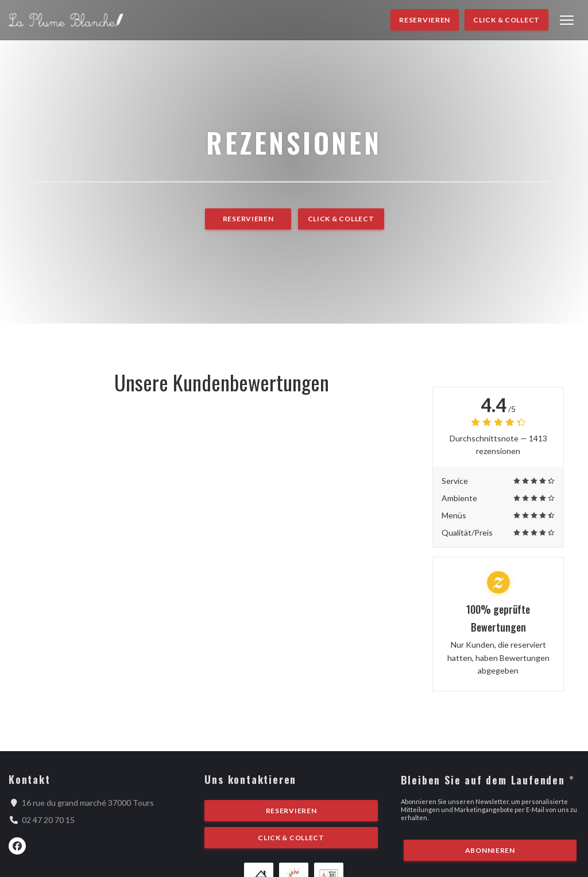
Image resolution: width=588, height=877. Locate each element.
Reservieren (425, 20)
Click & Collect (506, 20)
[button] (567, 20)
